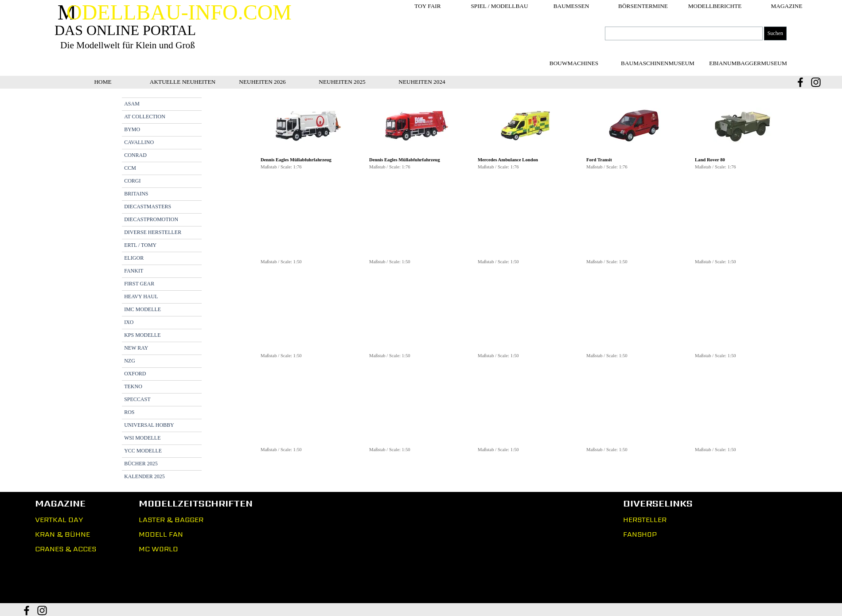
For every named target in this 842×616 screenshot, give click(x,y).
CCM (130, 168)
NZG (130, 361)
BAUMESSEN (571, 6)
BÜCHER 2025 (141, 464)
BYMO (132, 129)
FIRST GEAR (139, 284)
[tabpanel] (525, 281)
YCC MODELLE (143, 451)
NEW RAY (136, 348)
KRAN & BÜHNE (62, 534)
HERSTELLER (645, 520)
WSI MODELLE (142, 438)
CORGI (132, 181)
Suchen (775, 33)
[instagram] (816, 82)
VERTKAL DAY (59, 520)
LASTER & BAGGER (171, 520)
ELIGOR (134, 258)
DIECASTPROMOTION (151, 219)
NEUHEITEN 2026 (262, 82)
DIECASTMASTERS (148, 207)
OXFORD (135, 374)
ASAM (132, 104)
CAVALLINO (139, 142)
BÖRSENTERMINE (643, 6)
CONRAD (135, 155)
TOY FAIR (427, 6)
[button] (308, 126)
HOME (103, 82)
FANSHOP (640, 534)
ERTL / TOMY (140, 245)
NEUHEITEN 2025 (342, 82)
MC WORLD (158, 549)
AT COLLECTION (145, 117)
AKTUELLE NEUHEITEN (183, 82)
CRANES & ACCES (66, 549)
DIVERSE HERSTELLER (153, 232)
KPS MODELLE (142, 335)
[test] (658, 63)
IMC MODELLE (142, 309)
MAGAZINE (786, 6)
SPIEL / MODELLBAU (499, 6)
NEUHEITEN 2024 (422, 82)
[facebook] (800, 82)
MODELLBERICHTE (715, 6)
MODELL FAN (161, 534)
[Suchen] (684, 33)
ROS (129, 412)
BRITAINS (136, 194)
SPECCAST (137, 399)
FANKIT (134, 271)
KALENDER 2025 (144, 476)
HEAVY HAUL (141, 296)
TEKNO (133, 386)
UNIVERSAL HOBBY (149, 425)
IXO (129, 322)
